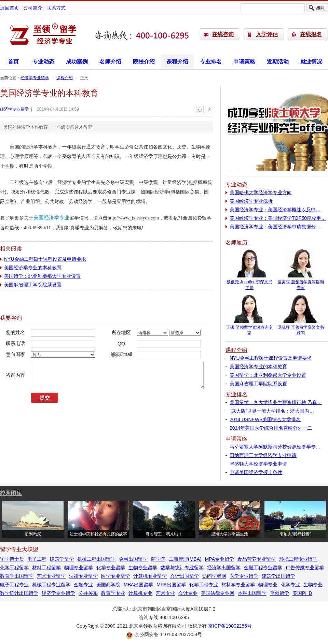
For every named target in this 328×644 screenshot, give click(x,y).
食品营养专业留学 (257, 559)
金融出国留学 (133, 559)
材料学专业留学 (238, 585)
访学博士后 (12, 559)
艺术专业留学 (51, 576)
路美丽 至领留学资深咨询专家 (301, 283)
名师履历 (236, 242)
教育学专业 (113, 593)
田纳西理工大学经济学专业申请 (263, 455)
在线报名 (311, 34)
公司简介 (33, 8)
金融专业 (83, 585)
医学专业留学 (115, 576)
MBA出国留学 (138, 585)
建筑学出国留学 (278, 576)
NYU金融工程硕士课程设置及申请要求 (45, 259)
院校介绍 (144, 62)
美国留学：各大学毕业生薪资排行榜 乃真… (276, 402)
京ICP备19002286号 (230, 626)
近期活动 (278, 62)
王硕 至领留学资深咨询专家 (249, 328)
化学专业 (290, 585)
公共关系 (88, 593)
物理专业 (268, 585)
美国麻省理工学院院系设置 (33, 285)
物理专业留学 (79, 568)
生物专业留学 (143, 568)
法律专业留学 (83, 576)
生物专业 (313, 585)
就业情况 (311, 62)
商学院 (158, 559)
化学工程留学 (14, 568)
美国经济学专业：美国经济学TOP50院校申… (278, 218)
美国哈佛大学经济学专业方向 (261, 192)
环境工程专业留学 (298, 559)
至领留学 (279, 593)
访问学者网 (214, 576)
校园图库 (11, 493)
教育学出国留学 (17, 576)
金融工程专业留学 (263, 568)
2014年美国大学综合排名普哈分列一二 (271, 428)
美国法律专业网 (218, 593)
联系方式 (56, 8)
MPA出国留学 (171, 585)
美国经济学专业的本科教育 (33, 268)
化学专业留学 (111, 568)
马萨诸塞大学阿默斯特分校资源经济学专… (275, 447)
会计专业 (188, 593)
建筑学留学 (62, 559)
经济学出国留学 (224, 568)
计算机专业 (140, 593)
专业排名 (211, 62)
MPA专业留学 (220, 559)
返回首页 (10, 8)
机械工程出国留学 (96, 559)
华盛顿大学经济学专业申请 (258, 464)
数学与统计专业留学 (182, 568)
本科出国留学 (252, 593)
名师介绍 (110, 62)
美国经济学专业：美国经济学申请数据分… (275, 227)
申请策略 (244, 62)
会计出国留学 (184, 576)
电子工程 (37, 559)
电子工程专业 (14, 585)
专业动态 (43, 62)
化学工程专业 (204, 585)
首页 (13, 62)
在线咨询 (223, 34)
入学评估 (267, 34)
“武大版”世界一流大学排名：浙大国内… (272, 411)
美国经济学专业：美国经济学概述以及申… (275, 210)
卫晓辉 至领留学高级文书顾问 (301, 328)
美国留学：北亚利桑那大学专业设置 (42, 276)
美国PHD (302, 593)
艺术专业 (165, 593)
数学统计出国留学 (19, 593)
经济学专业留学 (43, 34)
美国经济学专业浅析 (251, 201)
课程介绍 (177, 62)
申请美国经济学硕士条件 (256, 472)
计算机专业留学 (150, 576)
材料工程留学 (46, 568)
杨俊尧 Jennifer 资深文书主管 (249, 283)
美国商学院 (108, 585)
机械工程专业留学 (51, 585)
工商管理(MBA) (185, 559)
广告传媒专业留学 (305, 568)
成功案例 (77, 62)
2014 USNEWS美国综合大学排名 (265, 419)
